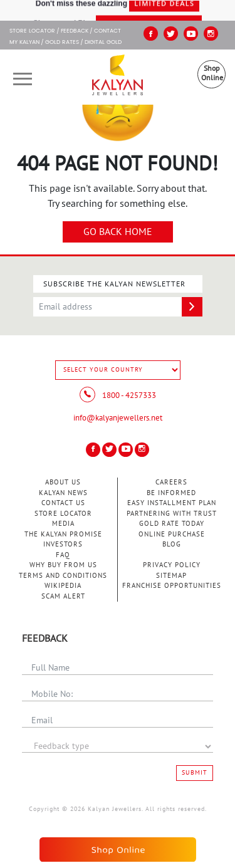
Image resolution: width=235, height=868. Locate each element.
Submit (195, 773)
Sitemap (171, 576)
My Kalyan (24, 43)
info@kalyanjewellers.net (118, 418)
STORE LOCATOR (32, 31)
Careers (171, 482)
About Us (63, 482)
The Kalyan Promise (63, 534)
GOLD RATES (62, 43)
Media (63, 524)
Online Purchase (172, 534)
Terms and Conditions (63, 576)
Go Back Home (118, 232)
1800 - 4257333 (118, 395)
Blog (172, 544)
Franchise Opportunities (172, 586)
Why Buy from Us (63, 565)
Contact (107, 31)
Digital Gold (103, 43)
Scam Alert (63, 596)
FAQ (63, 555)
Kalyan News (63, 493)
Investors (63, 544)
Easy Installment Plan (172, 503)
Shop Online (212, 73)
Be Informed (171, 493)
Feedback (75, 31)
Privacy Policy (172, 565)
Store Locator (63, 514)
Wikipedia (63, 586)
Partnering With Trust (172, 514)
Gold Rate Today (172, 524)
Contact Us (63, 503)
